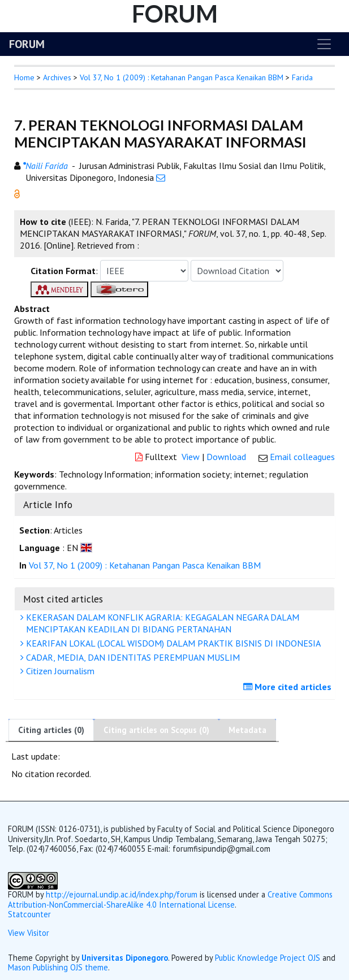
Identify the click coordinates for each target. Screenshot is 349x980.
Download (226, 457)
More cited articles (289, 687)
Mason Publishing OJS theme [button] (58, 967)
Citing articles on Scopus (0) (156, 730)
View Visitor (29, 933)
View (191, 457)
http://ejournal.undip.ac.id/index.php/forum (122, 894)
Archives (57, 77)
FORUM (27, 44)
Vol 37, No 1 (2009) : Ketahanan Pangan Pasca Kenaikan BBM (182, 77)
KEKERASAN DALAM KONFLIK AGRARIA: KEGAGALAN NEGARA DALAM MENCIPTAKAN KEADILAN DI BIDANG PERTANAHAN (161, 623)
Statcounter (29, 914)
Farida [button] (302, 77)
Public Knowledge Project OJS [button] (268, 958)
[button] (17, 193)
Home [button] (24, 77)
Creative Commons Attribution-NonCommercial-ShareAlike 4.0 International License (170, 899)
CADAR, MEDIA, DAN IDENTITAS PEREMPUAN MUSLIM (132, 657)
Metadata (247, 730)
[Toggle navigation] (324, 44)
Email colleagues (302, 457)
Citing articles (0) (51, 730)
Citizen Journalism (59, 671)
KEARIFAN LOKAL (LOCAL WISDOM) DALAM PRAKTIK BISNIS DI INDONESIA (172, 643)
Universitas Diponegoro (125, 958)
